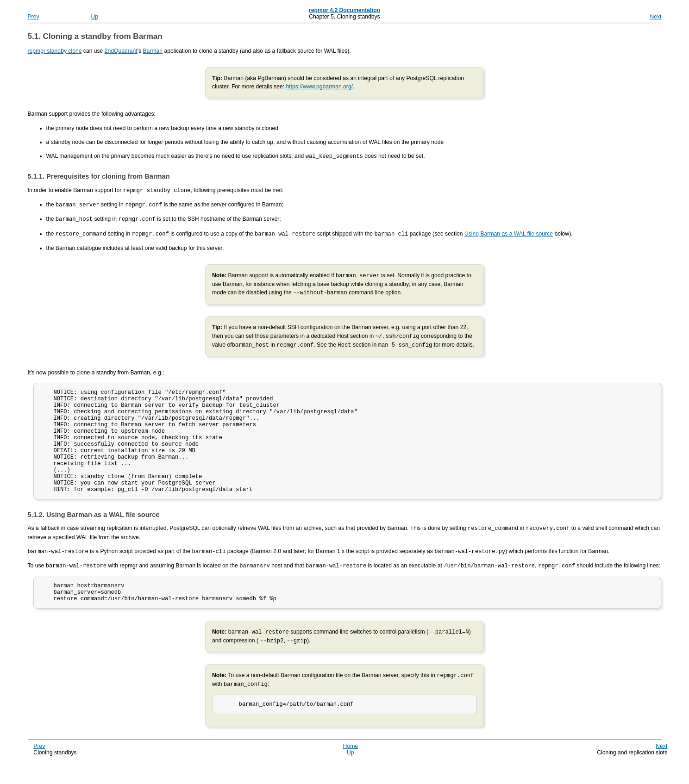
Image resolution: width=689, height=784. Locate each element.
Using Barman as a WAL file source (509, 232)
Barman (153, 51)
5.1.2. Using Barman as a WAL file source (94, 533)
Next (655, 17)
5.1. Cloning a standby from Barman (95, 36)
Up (94, 17)
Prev (34, 17)
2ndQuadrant (121, 51)
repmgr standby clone (55, 51)
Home (351, 767)
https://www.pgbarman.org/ (319, 87)
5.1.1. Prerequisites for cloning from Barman (99, 176)
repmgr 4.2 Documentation (344, 10)
